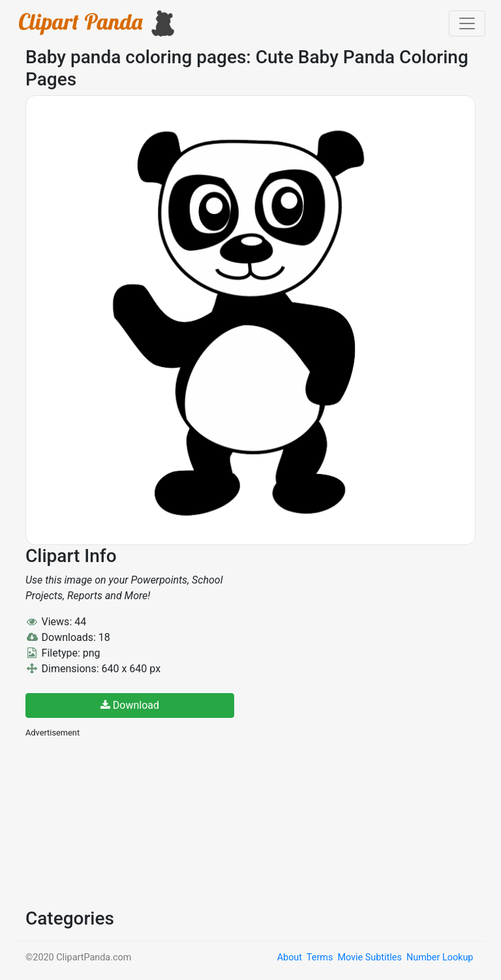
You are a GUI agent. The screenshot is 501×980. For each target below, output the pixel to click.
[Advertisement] (123, 822)
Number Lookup (440, 958)
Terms (320, 958)
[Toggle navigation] (467, 23)
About (290, 958)
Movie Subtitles (369, 958)
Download (130, 705)
